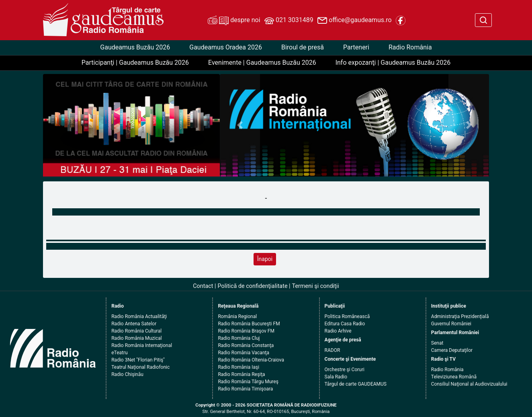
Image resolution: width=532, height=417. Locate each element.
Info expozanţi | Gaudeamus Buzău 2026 (393, 63)
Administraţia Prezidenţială (460, 316)
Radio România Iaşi (238, 367)
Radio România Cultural (136, 331)
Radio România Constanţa (246, 345)
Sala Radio (336, 377)
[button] (240, 125)
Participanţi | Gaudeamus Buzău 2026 (135, 63)
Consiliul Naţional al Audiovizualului (469, 384)
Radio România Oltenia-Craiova (251, 360)
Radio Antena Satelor (134, 324)
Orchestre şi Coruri (345, 370)
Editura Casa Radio (345, 324)
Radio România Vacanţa (243, 353)
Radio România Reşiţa (241, 374)
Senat (437, 343)
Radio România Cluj (239, 338)
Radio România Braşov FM (246, 331)
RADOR (332, 350)
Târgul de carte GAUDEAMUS (356, 384)
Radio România (410, 47)
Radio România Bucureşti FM (249, 324)
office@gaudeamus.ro (354, 21)
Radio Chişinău (127, 374)
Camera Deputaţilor (452, 350)
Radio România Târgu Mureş (248, 382)
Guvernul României (451, 324)
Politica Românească (347, 316)
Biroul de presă (303, 47)
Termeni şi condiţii (316, 286)
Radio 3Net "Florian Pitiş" (138, 360)
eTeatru (119, 353)
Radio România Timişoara (245, 389)
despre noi (234, 21)
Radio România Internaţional (142, 345)
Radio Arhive (338, 331)
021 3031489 (289, 21)
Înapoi (265, 259)
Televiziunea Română (454, 377)
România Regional (237, 316)
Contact (203, 286)
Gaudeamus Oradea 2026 (226, 47)
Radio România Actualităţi (139, 316)
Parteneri (356, 47)
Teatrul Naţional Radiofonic (140, 367)
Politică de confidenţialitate (253, 286)
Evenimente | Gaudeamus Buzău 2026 (262, 63)
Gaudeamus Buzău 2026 (135, 47)
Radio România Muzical (136, 338)
